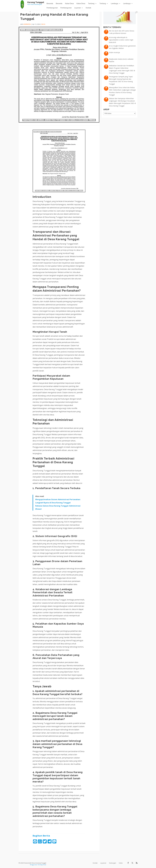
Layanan (78, 8)
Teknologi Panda (42, 865)
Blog (43, 24)
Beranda (50, 4)
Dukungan (113, 863)
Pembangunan (52, 8)
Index (121, 863)
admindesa (27, 24)
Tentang (91, 4)
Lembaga (115, 4)
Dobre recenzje (114, 52)
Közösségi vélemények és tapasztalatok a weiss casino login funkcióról (121, 40)
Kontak (88, 8)
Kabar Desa (69, 4)
